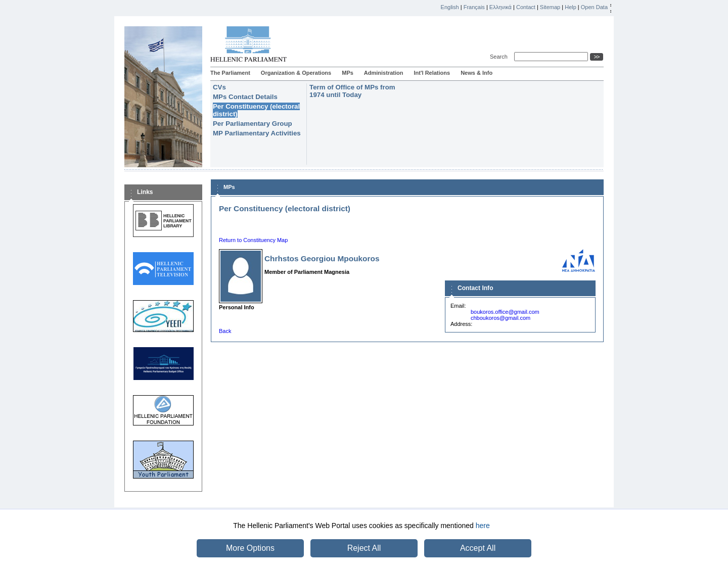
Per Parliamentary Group (253, 124)
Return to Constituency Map (253, 240)
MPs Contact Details (245, 97)
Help (571, 7)
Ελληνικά (500, 7)
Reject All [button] (364, 548)
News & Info (476, 73)
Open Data (594, 7)
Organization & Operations (296, 73)
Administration (384, 73)
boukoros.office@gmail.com (505, 312)
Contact (526, 7)
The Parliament (230, 73)
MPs (348, 73)
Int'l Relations (432, 73)
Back (225, 331)
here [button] (483, 526)
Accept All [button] (478, 548)
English (450, 7)
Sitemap (550, 7)
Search (500, 57)
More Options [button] (250, 548)
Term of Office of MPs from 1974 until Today (352, 91)
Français (474, 7)
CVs (219, 87)
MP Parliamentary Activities (257, 133)
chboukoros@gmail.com (500, 318)
